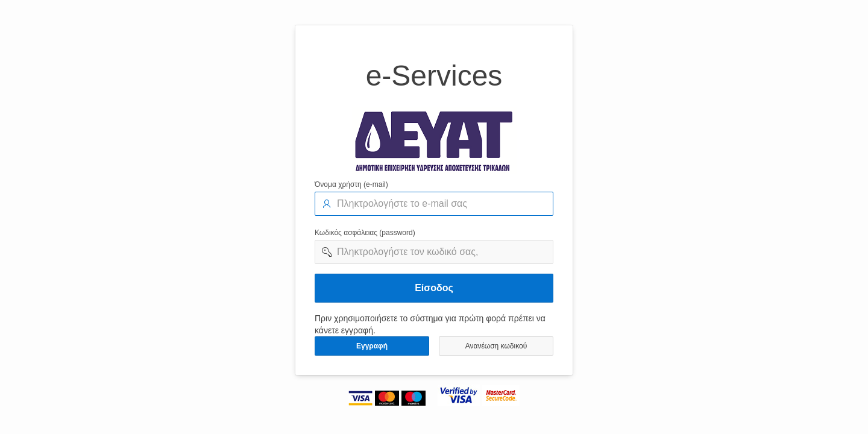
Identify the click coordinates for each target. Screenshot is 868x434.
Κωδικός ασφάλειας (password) (365, 233)
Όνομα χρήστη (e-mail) (351, 184)
